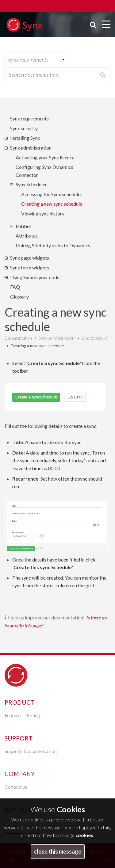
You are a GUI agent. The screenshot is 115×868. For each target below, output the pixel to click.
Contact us (16, 787)
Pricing (33, 715)
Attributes (27, 236)
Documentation (18, 338)
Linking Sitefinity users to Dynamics (53, 245)
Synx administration (31, 148)
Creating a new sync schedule (52, 204)
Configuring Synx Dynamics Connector (44, 171)
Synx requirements (29, 118)
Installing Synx (25, 138)
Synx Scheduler (31, 184)
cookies (84, 835)
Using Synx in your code (35, 277)
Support (13, 751)
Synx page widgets (30, 258)
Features (14, 715)
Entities (24, 226)
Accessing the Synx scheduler (52, 194)
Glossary (19, 297)
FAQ (15, 287)
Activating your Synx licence (45, 157)
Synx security (24, 128)
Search (103, 75)
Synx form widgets (30, 267)
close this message (58, 851)
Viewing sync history (43, 213)
